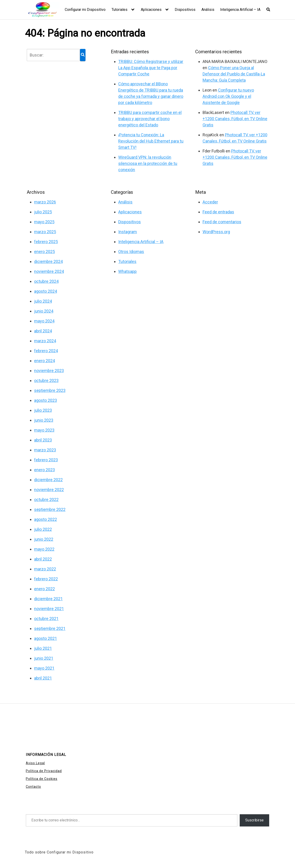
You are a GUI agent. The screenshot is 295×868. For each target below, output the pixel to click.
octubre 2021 (46, 619)
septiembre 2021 (50, 628)
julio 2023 (43, 410)
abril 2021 (43, 678)
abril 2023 (43, 440)
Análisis (208, 10)
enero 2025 (44, 252)
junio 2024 (44, 311)
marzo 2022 (45, 569)
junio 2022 (44, 539)
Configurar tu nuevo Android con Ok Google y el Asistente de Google (228, 96)
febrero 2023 (46, 460)
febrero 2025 (46, 242)
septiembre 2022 (50, 509)
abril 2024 (43, 331)
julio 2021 (43, 648)
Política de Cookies (42, 779)
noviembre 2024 (49, 271)
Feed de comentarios (222, 222)
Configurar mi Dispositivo (85, 10)
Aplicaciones (151, 10)
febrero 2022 (46, 579)
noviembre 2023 (49, 371)
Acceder (210, 202)
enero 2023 (44, 470)
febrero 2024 (46, 351)
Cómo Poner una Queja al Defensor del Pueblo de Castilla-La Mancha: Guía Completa (234, 74)
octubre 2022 (46, 500)
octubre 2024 (46, 281)
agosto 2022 (46, 519)
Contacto (33, 787)
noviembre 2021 (49, 609)
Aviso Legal (35, 763)
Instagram (128, 232)
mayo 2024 (44, 321)
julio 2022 (43, 529)
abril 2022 (43, 559)
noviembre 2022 (49, 490)
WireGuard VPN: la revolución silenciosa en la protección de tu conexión (148, 163)
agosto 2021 (46, 638)
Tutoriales (119, 10)
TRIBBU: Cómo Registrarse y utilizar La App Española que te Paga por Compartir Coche (151, 68)
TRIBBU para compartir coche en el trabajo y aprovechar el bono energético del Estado (150, 119)
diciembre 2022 (48, 480)
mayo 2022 (44, 549)
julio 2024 (43, 301)
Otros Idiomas (131, 252)
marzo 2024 (45, 341)
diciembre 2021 (48, 599)
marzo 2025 (45, 232)
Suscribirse (254, 820)
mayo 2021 (44, 668)
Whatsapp (127, 271)
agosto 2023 (46, 400)
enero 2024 (44, 361)
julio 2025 (43, 212)
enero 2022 (44, 589)
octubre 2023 (46, 380)
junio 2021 (44, 658)
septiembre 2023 (50, 390)
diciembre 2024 (48, 261)
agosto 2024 (46, 291)
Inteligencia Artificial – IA (240, 10)
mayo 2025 (44, 222)
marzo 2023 (45, 450)
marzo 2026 (45, 202)
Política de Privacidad (44, 771)
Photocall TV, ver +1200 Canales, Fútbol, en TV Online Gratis (235, 119)
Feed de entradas (218, 212)
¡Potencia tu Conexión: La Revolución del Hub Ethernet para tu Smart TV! (151, 141)
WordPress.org (216, 232)
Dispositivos (185, 10)
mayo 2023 (44, 430)
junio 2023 (44, 420)
